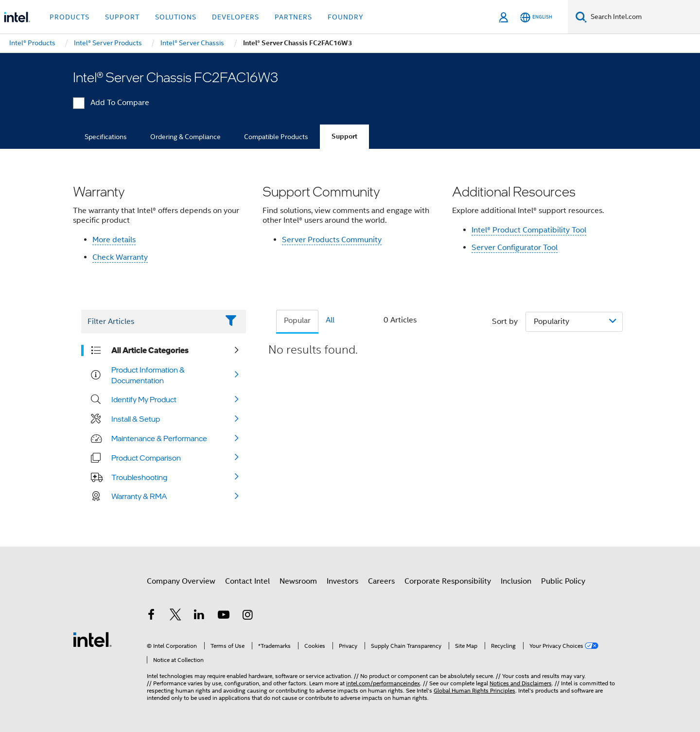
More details (114, 240)
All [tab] (330, 320)
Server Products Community (332, 240)
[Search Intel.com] (643, 17)
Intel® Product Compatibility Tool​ (529, 230)
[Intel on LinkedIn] (199, 616)
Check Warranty (120, 257)
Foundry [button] (346, 17)
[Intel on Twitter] (175, 616)
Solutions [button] (176, 17)
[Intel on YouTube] (224, 616)
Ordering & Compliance (185, 137)
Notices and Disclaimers (521, 683)
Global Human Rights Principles (474, 690)
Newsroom (298, 581)
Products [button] (70, 17)
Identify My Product (144, 399)
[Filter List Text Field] (150, 321)
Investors (342, 581)
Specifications (106, 137)
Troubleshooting (139, 477)
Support (344, 136)
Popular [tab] (297, 321)
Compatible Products (276, 137)
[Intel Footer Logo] (92, 639)
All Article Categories (150, 350)
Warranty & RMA (139, 496)
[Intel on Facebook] (151, 616)
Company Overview (181, 581)
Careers (381, 581)
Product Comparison (146, 458)
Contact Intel (247, 581)
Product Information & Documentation (148, 375)
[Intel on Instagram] (247, 616)
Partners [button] (293, 17)
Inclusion (516, 581)
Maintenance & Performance (159, 438)
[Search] (581, 17)
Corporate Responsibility (448, 581)
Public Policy (563, 581)
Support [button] (122, 17)
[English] (536, 17)
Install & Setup (136, 419)
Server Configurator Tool (515, 248)
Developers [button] (236, 17)
